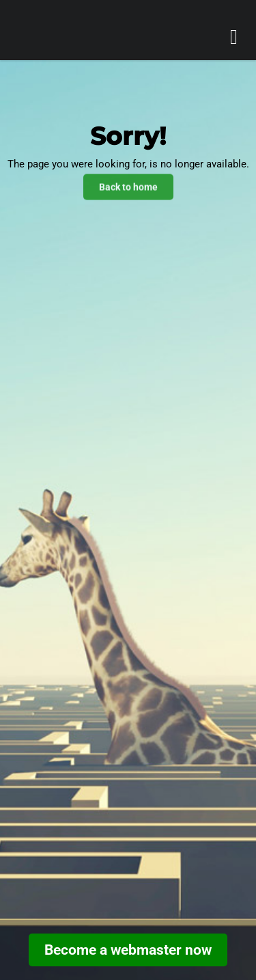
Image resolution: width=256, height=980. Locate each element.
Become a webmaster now (128, 950)
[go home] (74, 35)
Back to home (128, 186)
